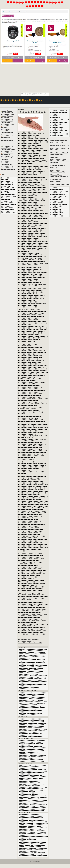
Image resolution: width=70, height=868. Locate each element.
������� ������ (26, 641)
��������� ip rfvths (26, 284)
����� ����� (7, 140)
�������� (7, 111)
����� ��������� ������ (6, 161)
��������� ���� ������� (30, 643)
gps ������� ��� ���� (59, 184)
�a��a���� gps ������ (59, 145)
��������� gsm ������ (28, 640)
